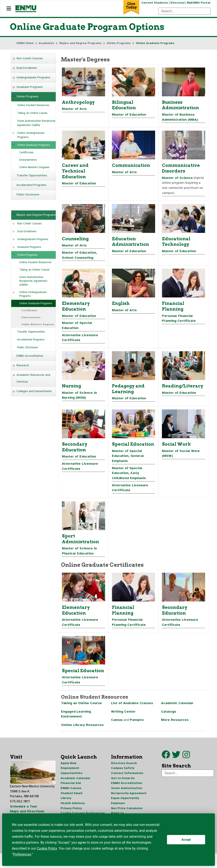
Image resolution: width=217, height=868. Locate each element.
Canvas (117, 724)
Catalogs (169, 716)
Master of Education (129, 115)
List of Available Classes (132, 707)
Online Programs (28, 97)
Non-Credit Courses (30, 59)
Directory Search (124, 767)
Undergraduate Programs (33, 78)
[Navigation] (9, 9)
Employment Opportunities (72, 775)
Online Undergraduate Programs (31, 135)
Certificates (26, 153)
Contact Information (127, 777)
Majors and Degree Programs (36, 215)
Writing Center (123, 716)
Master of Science (177, 179)
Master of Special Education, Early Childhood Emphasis (129, 476)
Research (23, 366)
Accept (186, 840)
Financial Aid (71, 787)
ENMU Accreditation (30, 356)
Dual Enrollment (27, 68)
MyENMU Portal (199, 3)
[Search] (184, 11)
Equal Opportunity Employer (125, 805)
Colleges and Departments (34, 391)
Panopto (137, 724)
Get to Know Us (123, 782)
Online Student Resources (33, 105)
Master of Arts (74, 109)
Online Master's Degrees (34, 167)
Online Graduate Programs (33, 145)
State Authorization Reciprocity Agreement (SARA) (36, 123)
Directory (177, 3)
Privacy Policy (71, 813)
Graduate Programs (30, 87)
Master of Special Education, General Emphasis (128, 458)
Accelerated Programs (31, 185)
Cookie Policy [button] (47, 848)
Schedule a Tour (24, 811)
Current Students (154, 3)
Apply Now (68, 767)
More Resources (175, 724)
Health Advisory (73, 808)
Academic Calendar (178, 707)
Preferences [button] (22, 854)
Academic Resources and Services (33, 378)
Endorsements (28, 160)
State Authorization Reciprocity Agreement (129, 795)
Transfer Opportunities (32, 176)
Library (66, 803)
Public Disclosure (28, 195)
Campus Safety (123, 772)
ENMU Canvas (71, 793)
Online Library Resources (82, 729)
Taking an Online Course (32, 113)
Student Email (72, 798)
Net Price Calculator (127, 813)
